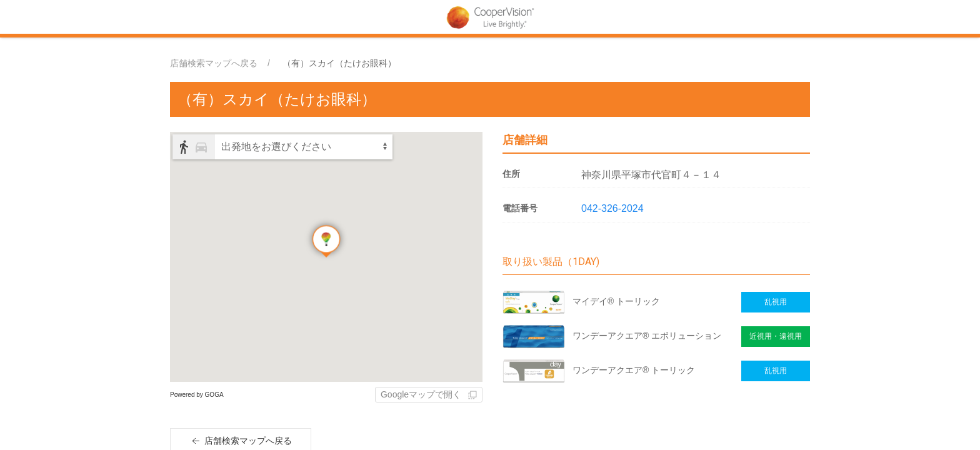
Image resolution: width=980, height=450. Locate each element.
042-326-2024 (612, 208)
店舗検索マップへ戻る (214, 63)
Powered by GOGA (197, 395)
